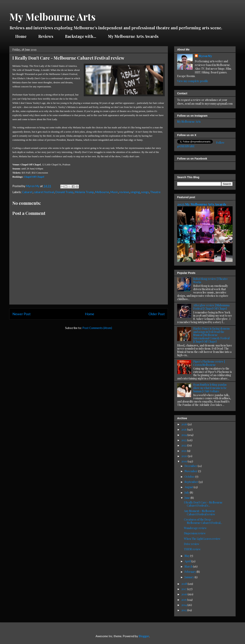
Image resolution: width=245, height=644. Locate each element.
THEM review (192, 549)
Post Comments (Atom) (97, 328)
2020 (185, 456)
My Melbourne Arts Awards (133, 36)
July (187, 493)
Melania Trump (84, 192)
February (191, 572)
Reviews (46, 36)
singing (135, 192)
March (189, 566)
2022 (184, 445)
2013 (184, 610)
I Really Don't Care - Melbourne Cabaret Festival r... (203, 504)
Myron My (205, 56)
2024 (184, 435)
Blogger (144, 636)
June (188, 498)
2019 (185, 461)
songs (145, 192)
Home (21, 36)
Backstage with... (81, 36)
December (191, 466)
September (192, 482)
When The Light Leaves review (202, 539)
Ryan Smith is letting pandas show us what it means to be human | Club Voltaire (210, 388)
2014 (184, 605)
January (190, 577)
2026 (185, 424)
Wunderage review (195, 528)
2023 (184, 440)
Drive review (192, 544)
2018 (185, 584)
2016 (185, 594)
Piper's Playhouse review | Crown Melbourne (209, 363)
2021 (184, 451)
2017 (184, 589)
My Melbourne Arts (52, 17)
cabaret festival (44, 192)
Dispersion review (195, 533)
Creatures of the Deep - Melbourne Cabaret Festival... (203, 521)
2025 (184, 429)
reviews (124, 192)
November (191, 471)
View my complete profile (193, 81)
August (189, 487)
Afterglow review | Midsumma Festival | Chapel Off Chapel (211, 307)
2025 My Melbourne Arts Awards (202, 204)
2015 (184, 600)
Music (114, 192)
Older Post (157, 314)
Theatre (155, 192)
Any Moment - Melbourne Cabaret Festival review (200, 513)
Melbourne (102, 192)
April (188, 561)
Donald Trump (64, 192)
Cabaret (27, 192)
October (190, 477)
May (187, 556)
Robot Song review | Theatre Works (210, 280)
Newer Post (22, 314)
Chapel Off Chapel (34, 177)
